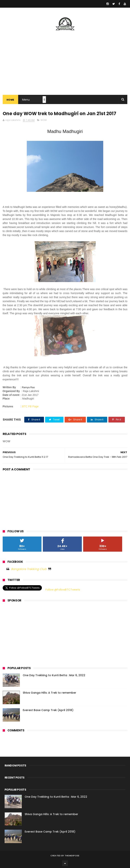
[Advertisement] (65, 500)
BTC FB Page (30, 406)
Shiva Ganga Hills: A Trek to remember (50, 693)
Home (10, 100)
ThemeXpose (72, 856)
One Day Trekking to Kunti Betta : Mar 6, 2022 (54, 675)
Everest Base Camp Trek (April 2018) (48, 710)
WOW (44, 120)
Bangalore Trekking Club (29, 569)
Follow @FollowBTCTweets (63, 590)
